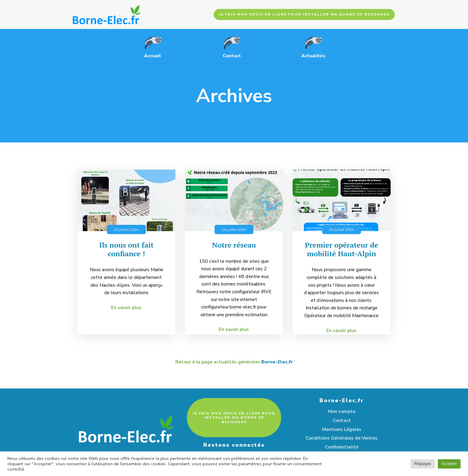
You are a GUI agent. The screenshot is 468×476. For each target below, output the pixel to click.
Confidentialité (342, 447)
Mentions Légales (342, 429)
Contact (342, 420)
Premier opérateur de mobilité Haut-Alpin (341, 249)
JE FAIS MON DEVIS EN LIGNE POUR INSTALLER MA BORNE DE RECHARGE (304, 14)
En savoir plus (126, 308)
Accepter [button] (449, 464)
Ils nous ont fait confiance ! (126, 249)
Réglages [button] (423, 464)
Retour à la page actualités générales (234, 362)
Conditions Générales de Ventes (342, 438)
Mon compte (342, 411)
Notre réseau (234, 245)
